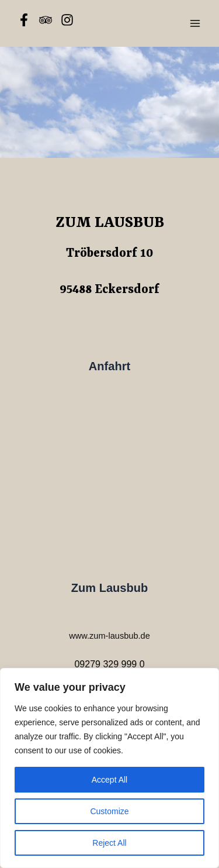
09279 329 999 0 (109, 664)
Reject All (109, 843)
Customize (109, 811)
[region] (109, 768)
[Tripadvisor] (46, 20)
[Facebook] (24, 20)
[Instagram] (67, 20)
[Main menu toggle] (195, 23)
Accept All (109, 780)
